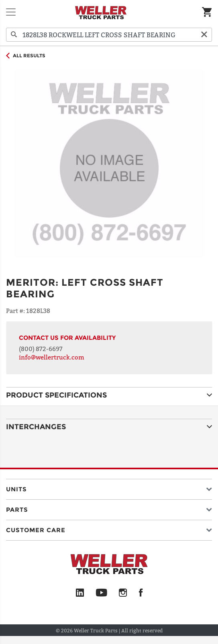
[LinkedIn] (80, 593)
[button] (109, 488)
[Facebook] (141, 593)
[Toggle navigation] (11, 12)
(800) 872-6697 (41, 349)
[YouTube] (101, 593)
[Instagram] (123, 593)
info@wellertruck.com (52, 357)
